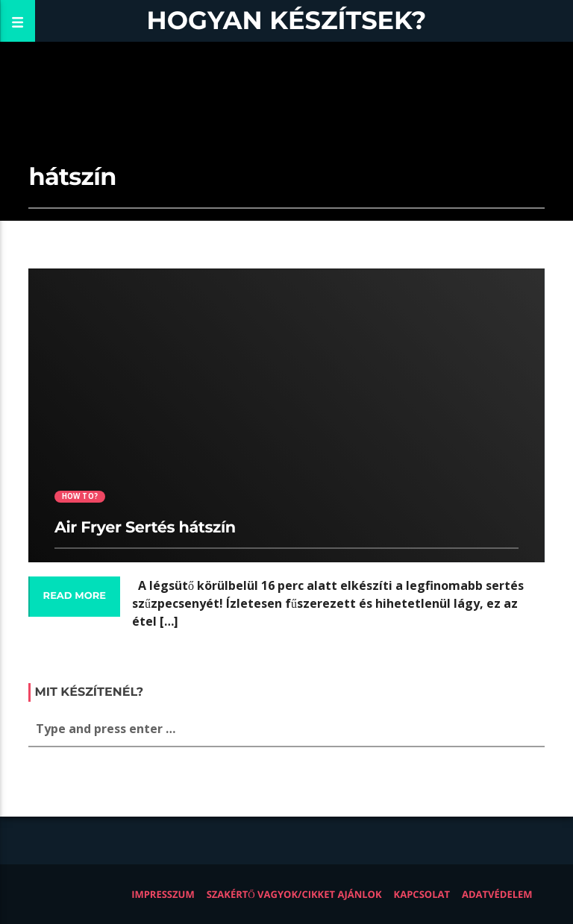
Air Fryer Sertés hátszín (145, 528)
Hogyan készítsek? (287, 21)
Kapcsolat (422, 894)
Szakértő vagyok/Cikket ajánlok (294, 894)
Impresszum (163, 894)
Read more (75, 596)
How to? (80, 496)
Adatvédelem (497, 894)
